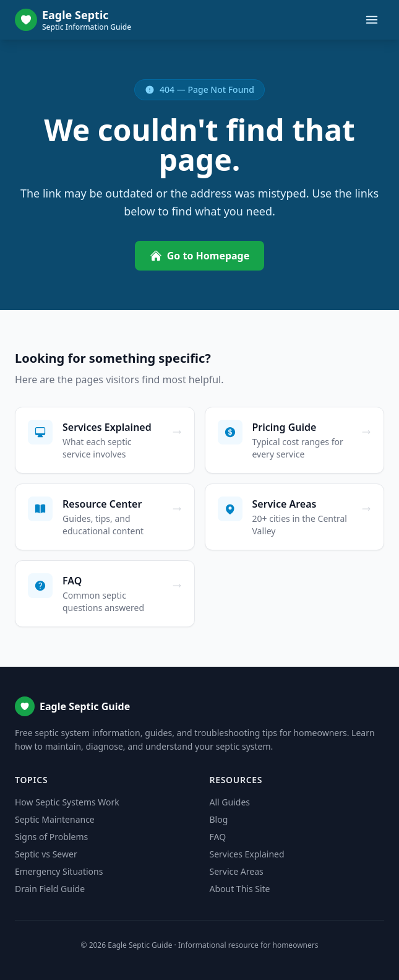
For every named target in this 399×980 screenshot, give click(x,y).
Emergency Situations (59, 871)
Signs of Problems (51, 837)
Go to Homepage (200, 256)
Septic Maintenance (55, 819)
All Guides (230, 802)
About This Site (240, 889)
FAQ (218, 837)
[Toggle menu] (372, 20)
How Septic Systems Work (67, 802)
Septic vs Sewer (46, 854)
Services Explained (247, 854)
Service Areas (237, 871)
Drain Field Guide (50, 889)
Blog (219, 819)
